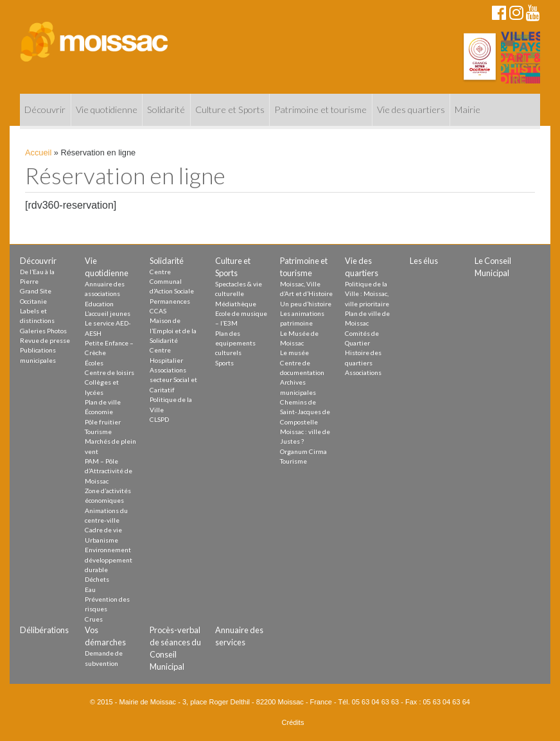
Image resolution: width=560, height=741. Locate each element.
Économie (99, 412)
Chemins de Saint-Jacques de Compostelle (305, 412)
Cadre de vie (103, 530)
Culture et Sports (230, 109)
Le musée (294, 353)
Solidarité (166, 109)
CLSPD (159, 419)
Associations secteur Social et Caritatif (173, 380)
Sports (224, 363)
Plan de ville (103, 402)
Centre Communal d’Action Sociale (172, 282)
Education (99, 304)
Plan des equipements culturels (235, 343)
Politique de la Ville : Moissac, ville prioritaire (367, 294)
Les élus (424, 261)
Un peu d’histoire (306, 304)
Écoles (94, 363)
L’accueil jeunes (108, 313)
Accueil (38, 153)
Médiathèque (236, 304)
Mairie (468, 109)
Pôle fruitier (103, 422)
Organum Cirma (303, 451)
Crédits (293, 722)
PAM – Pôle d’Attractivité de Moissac (109, 471)
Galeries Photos (43, 331)
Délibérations (44, 630)
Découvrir (45, 109)
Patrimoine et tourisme (320, 109)
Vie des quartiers (411, 109)
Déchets (97, 579)
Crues (94, 619)
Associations (363, 372)
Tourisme (98, 432)
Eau (90, 589)
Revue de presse (45, 340)
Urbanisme (101, 540)
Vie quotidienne (107, 109)
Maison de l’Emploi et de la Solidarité (173, 330)
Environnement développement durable (109, 560)
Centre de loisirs (109, 372)
